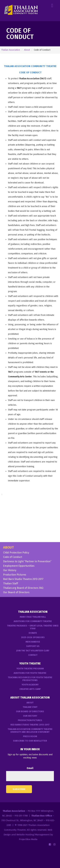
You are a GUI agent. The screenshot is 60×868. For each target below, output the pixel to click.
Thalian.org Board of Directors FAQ (23, 588)
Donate (33, 633)
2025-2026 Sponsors (33, 637)
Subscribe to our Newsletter (30, 741)
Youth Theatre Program (30, 669)
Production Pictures (15, 575)
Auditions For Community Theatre (33, 621)
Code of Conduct (13, 557)
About (27, 50)
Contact (33, 655)
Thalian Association (11, 50)
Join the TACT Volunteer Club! (33, 651)
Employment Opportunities (19, 566)
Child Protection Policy (16, 553)
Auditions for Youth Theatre (30, 673)
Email (30, 768)
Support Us (33, 646)
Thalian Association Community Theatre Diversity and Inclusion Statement (30, 731)
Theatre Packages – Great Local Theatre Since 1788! (33, 627)
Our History (10, 570)
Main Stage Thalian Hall (33, 617)
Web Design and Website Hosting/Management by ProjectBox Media (28, 835)
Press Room (30, 736)
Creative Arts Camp (30, 689)
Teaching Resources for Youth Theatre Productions (30, 679)
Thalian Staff (11, 584)
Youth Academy (30, 685)
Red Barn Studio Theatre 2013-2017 (23, 579)
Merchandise (33, 642)
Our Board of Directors (16, 592)
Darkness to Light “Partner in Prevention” (27, 561)
